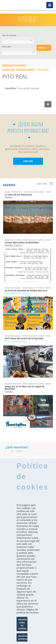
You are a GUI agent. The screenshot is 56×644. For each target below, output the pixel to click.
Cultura (18, 245)
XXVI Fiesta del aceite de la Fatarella (24, 338)
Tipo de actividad (9, 35)
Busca (42, 48)
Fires (7, 293)
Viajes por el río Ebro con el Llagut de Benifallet (24, 388)
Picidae (43, 70)
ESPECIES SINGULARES (19, 70)
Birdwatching (14, 65)
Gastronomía (18, 341)
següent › (51, 184)
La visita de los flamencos (18, 195)
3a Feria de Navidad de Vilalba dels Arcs (26, 291)
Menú (50, 5)
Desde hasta (28, 192)
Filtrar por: (7, 47)
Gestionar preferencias (23, 637)
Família (9, 197)
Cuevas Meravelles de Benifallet (22, 242)
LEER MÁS (28, 161)
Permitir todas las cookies (23, 624)
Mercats (16, 293)
